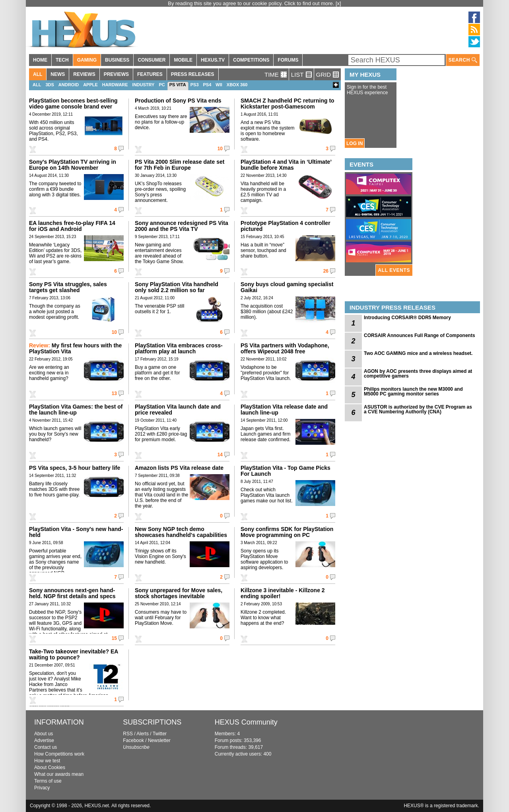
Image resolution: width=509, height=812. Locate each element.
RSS (128, 734)
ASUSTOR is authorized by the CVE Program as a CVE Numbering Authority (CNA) (418, 409)
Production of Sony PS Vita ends (178, 101)
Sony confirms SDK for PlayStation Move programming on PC (287, 532)
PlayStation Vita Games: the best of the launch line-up (76, 410)
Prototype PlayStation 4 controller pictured (286, 226)
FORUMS (288, 60)
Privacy (42, 788)
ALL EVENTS (394, 270)
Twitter (160, 734)
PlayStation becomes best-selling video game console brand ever (73, 104)
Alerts (143, 734)
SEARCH (463, 60)
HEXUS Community (246, 722)
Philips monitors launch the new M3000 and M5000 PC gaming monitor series (413, 391)
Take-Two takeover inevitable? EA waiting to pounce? (74, 654)
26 (326, 271)
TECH (62, 60)
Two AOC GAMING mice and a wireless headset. (418, 353)
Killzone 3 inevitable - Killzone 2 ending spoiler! (283, 593)
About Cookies (50, 767)
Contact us (46, 747)
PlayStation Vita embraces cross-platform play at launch (179, 348)
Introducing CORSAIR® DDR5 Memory (407, 318)
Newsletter (159, 740)
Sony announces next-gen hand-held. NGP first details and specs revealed (72, 596)
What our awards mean (59, 774)
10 (220, 149)
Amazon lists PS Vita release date (179, 468)
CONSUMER (152, 60)
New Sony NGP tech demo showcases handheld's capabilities (181, 532)
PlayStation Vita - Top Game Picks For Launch (286, 471)
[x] (338, 3)
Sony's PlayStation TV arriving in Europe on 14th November (73, 165)
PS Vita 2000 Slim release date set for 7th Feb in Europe (180, 165)
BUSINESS (117, 60)
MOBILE (183, 60)
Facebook (133, 740)
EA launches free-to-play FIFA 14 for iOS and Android (72, 226)
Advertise (44, 740)
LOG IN (355, 143)
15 (114, 638)
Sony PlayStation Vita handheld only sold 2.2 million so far (177, 287)
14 (220, 455)
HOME (40, 60)
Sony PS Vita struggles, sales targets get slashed (68, 287)
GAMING (87, 60)
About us (44, 734)
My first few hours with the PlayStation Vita (75, 348)
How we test (47, 761)
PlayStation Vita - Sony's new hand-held (76, 532)
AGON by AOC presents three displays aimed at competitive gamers (418, 374)
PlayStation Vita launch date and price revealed (178, 410)
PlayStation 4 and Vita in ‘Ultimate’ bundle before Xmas (286, 165)
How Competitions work (59, 754)
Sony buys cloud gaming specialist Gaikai (287, 287)
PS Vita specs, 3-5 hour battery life (75, 468)
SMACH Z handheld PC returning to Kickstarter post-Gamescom (288, 104)
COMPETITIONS (251, 60)
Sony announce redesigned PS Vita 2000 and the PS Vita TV (182, 226)
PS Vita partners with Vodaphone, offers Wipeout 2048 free (285, 348)
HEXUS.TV (213, 60)
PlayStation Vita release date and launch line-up (284, 410)
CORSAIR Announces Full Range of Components (420, 335)
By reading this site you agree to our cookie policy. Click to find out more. (252, 3)
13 (114, 393)
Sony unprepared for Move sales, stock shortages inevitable (179, 593)
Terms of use (48, 781)
